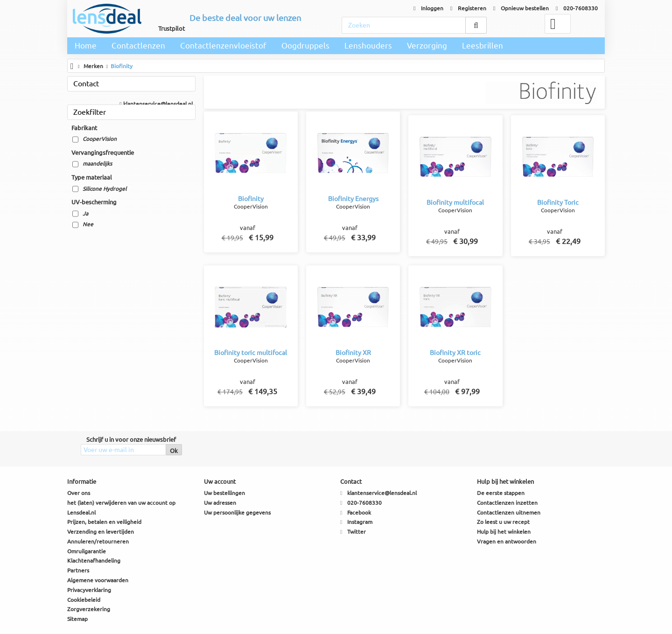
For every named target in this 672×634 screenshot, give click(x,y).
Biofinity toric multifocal (251, 353)
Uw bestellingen (224, 493)
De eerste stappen (501, 493)
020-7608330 (577, 8)
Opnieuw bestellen (521, 8)
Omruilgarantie (87, 551)
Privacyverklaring (89, 590)
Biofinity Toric (558, 202)
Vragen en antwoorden (507, 541)
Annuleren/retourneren (98, 541)
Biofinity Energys (353, 199)
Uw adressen (220, 503)
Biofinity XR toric (455, 353)
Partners (78, 570)
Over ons (79, 493)
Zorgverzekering (89, 609)
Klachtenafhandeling (94, 561)
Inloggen (428, 8)
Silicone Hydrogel (105, 189)
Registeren (468, 8)
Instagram (360, 522)
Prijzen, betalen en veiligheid (104, 522)
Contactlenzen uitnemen (509, 512)
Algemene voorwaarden (98, 580)
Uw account (220, 481)
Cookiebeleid (84, 600)
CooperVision (100, 139)
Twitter (357, 532)
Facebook (359, 512)
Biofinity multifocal (455, 202)
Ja (85, 213)
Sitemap (77, 619)
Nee (88, 224)
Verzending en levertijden (101, 532)
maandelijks (97, 164)
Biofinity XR (353, 353)
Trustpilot (171, 28)
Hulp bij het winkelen (504, 532)
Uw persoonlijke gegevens (237, 512)
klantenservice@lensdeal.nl (156, 104)
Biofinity (251, 199)
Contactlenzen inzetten (507, 503)
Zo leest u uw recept (503, 522)
